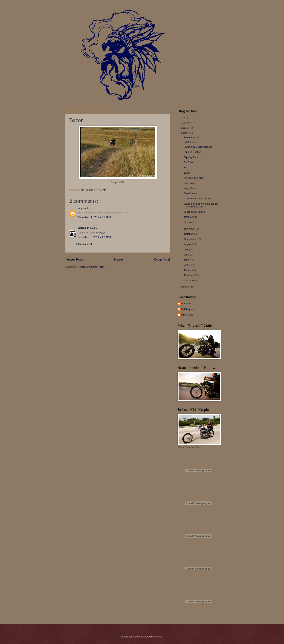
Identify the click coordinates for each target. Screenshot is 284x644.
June (187, 255)
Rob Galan (189, 183)
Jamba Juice (190, 217)
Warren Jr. (84, 228)
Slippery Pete (191, 157)
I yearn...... (189, 142)
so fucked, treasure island (197, 199)
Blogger (159, 637)
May (187, 260)
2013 (184, 118)
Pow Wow (189, 222)
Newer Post (74, 259)
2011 (184, 128)
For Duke (189, 162)
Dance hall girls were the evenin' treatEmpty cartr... (201, 205)
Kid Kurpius (188, 309)
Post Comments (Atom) (93, 267)
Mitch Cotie (187, 315)
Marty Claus (190, 188)
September (190, 239)
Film (186, 167)
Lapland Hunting (192, 152)
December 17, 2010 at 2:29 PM (94, 217)
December (190, 137)
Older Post (162, 259)
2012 (184, 123)
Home (118, 259)
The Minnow (190, 193)
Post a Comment (83, 244)
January (189, 280)
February (189, 275)
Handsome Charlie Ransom (198, 147)
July (187, 249)
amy (80, 208)
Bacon (187, 173)
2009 (184, 287)
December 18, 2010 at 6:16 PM (94, 237)
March (188, 270)
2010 (184, 133)
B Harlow (186, 303)
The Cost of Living (193, 178)
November (190, 229)
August (188, 244)
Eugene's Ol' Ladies (194, 212)
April (187, 265)
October (189, 234)
